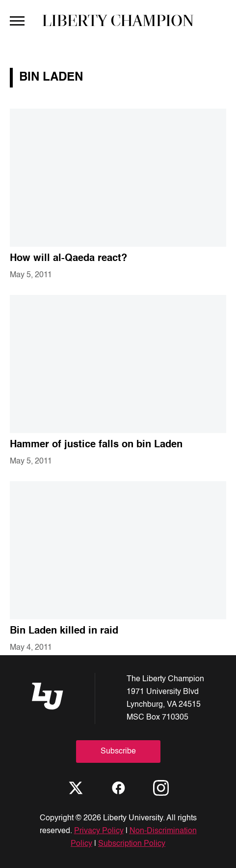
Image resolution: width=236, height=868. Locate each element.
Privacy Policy (99, 831)
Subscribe (118, 752)
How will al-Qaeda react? (68, 259)
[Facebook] (118, 788)
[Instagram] (161, 788)
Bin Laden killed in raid (64, 631)
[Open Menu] (17, 20)
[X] (76, 788)
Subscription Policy (132, 844)
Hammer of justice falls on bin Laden (96, 445)
